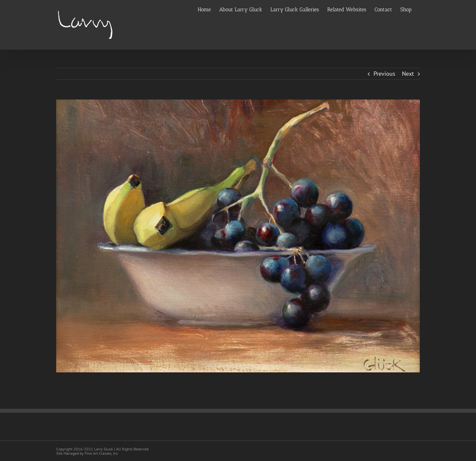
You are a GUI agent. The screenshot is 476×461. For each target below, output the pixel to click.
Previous (384, 74)
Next (408, 74)
